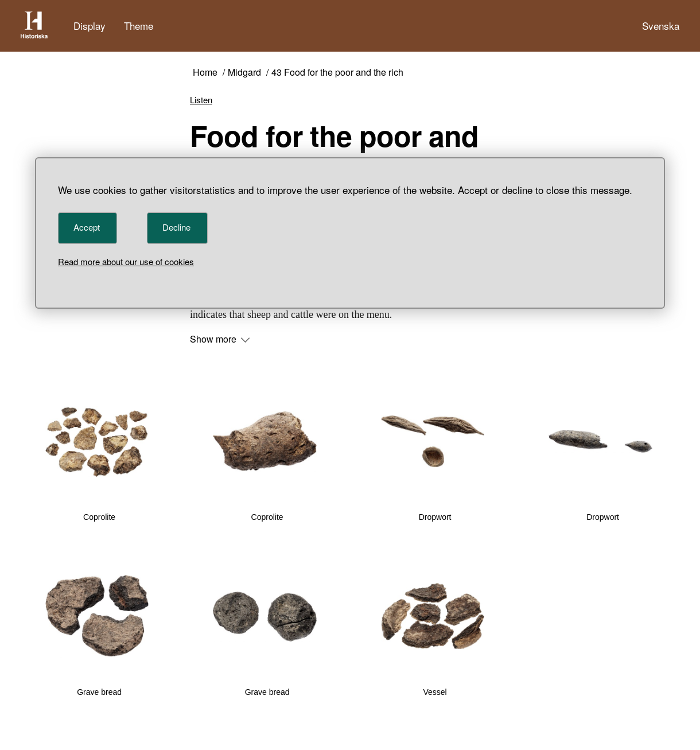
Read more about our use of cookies (126, 261)
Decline (176, 227)
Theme (139, 26)
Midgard (244, 73)
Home (205, 73)
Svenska (661, 26)
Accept (87, 227)
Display (90, 26)
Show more (220, 339)
